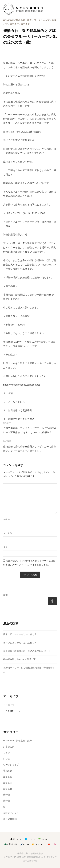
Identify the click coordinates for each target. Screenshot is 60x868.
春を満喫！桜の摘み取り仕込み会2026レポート (27, 651)
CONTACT (38, 844)
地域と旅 (8, 771)
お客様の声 (9, 747)
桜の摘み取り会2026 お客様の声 (19, 659)
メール (8, 533)
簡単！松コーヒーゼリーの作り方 (20, 634)
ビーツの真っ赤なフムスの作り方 (20, 643)
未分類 (7, 795)
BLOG (25, 844)
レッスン (30, 839)
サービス (16, 839)
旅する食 (25, 24)
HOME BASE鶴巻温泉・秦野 (17, 20)
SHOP (43, 839)
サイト (6, 547)
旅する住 (14, 24)
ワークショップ (42, 20)
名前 (7, 519)
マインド (8, 753)
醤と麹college (10, 819)
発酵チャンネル (11, 813)
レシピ (7, 759)
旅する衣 (8, 783)
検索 (5, 595)
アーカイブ (9, 705)
